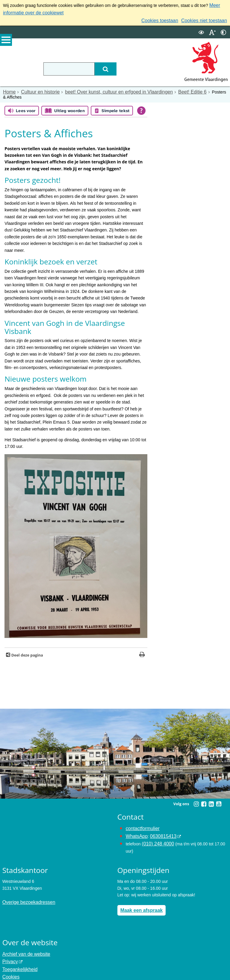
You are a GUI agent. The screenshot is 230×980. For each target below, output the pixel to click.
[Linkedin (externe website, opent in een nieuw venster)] (211, 796)
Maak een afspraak (139, 898)
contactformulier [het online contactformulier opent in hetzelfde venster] (141, 820)
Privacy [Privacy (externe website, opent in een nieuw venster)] (9, 948)
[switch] (201, 30)
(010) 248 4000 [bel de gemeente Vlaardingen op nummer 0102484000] (156, 833)
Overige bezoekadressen (26, 891)
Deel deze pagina (27, 647)
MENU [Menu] (6, 42)
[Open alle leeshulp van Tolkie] (141, 103)
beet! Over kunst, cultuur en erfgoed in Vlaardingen (106, 89)
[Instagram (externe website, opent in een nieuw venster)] (196, 796)
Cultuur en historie (36, 89)
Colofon (10, 968)
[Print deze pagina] (142, 647)
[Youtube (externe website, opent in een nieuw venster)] (219, 796)
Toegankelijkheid (18, 955)
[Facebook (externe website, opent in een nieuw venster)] (204, 796)
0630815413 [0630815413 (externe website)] (159, 827)
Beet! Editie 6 (171, 89)
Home (9, 89)
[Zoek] (122, 66)
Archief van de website (24, 941)
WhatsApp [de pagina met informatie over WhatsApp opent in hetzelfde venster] (136, 827)
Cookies (10, 962)
